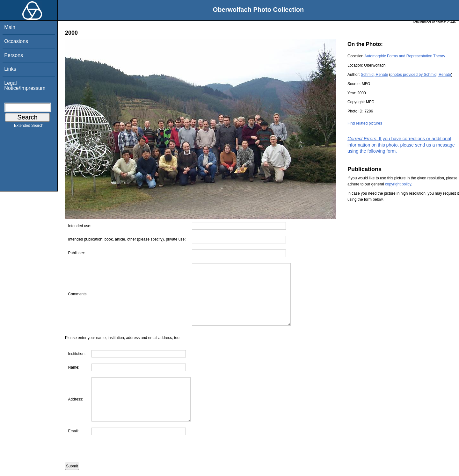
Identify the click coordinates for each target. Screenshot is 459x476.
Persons (14, 55)
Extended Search (29, 127)
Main (10, 27)
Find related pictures (365, 123)
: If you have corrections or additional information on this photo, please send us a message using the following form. (401, 145)
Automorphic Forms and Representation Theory (405, 56)
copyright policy (398, 184)
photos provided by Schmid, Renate (421, 75)
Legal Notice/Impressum (25, 86)
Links (10, 69)
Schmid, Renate (374, 75)
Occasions (16, 41)
